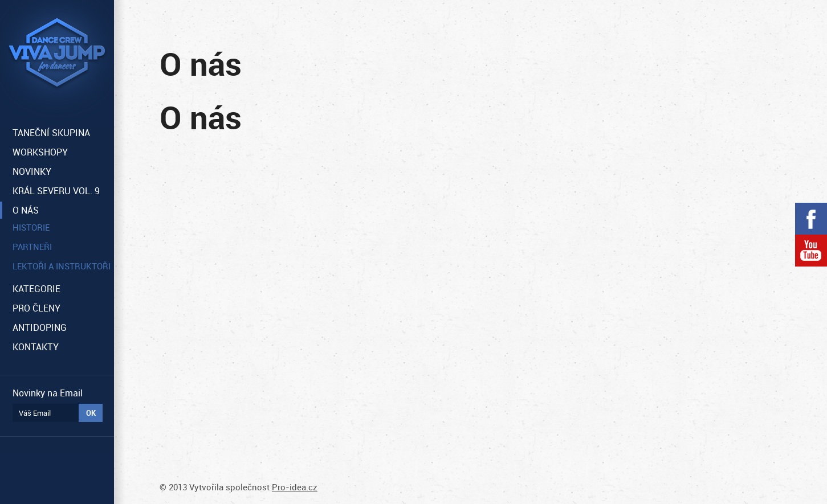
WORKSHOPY (40, 152)
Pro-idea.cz (295, 487)
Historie (31, 227)
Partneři (32, 247)
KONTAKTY (36, 347)
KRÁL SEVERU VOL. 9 (56, 191)
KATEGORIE (36, 289)
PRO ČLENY (36, 308)
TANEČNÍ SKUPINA (51, 133)
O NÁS (26, 210)
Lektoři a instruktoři (62, 266)
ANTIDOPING (40, 327)
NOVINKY (32, 171)
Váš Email (35, 413)
